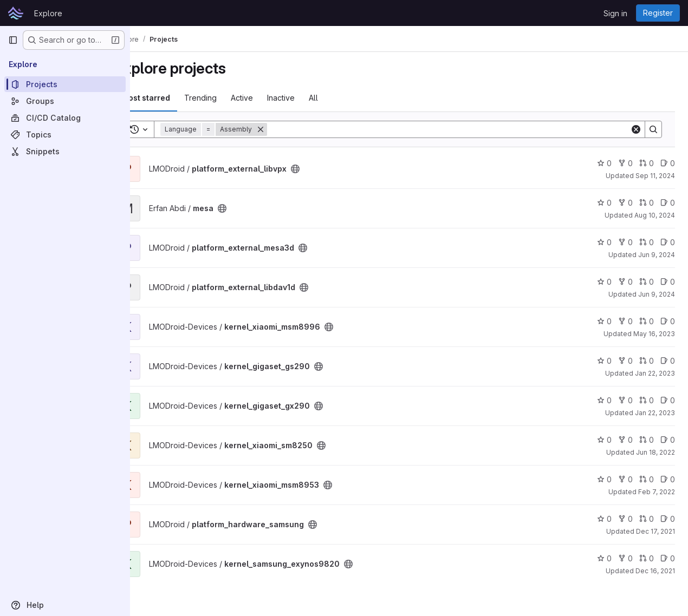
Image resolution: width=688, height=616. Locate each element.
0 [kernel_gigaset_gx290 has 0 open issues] (668, 400)
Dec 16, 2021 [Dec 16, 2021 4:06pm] (655, 571)
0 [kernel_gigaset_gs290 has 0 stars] (604, 361)
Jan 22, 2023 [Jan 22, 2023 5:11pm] (655, 373)
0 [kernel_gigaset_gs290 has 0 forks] (625, 361)
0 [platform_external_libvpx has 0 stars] (604, 163)
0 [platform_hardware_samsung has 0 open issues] (668, 519)
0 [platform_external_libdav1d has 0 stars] (604, 282)
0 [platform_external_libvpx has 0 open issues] (668, 163)
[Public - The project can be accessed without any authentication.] (324, 169)
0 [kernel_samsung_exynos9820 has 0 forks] (625, 558)
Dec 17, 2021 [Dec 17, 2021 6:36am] (655, 531)
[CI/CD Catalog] (65, 118)
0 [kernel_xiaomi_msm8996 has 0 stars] (604, 321)
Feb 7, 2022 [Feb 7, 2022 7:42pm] (657, 492)
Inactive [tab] (310, 98)
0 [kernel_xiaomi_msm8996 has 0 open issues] (668, 321)
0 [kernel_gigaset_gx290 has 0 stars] (604, 400)
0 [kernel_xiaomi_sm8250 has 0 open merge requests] (647, 440)
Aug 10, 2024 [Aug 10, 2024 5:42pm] (655, 215)
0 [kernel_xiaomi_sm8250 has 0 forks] (625, 440)
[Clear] (636, 129)
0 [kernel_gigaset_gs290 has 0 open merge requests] (647, 361)
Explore (48, 13)
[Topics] (65, 135)
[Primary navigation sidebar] (13, 40)
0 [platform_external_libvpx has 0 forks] (625, 163)
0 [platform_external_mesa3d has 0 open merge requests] (647, 242)
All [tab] (342, 98)
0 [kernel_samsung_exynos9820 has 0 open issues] (668, 558)
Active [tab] (271, 98)
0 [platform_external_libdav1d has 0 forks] (625, 282)
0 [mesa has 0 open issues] (668, 203)
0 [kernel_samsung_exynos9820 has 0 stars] (604, 558)
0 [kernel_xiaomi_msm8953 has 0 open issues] (668, 479)
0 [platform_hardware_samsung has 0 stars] (604, 519)
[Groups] (65, 101)
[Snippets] (65, 151)
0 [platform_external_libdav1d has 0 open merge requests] (647, 282)
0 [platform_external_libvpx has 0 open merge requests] (647, 163)
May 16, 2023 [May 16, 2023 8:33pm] (654, 334)
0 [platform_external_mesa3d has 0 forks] (625, 242)
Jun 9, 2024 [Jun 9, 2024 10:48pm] (657, 255)
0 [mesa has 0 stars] (604, 203)
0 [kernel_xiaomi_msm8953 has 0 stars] (604, 479)
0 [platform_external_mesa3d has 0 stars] (604, 242)
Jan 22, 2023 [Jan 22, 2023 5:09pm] (655, 413)
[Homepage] (16, 13)
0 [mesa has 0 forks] (625, 203)
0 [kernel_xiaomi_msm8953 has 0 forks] (625, 479)
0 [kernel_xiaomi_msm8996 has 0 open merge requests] (647, 321)
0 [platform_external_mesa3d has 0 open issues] (668, 242)
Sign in (615, 13)
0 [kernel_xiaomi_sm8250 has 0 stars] (604, 440)
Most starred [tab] (174, 98)
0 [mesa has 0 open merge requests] (647, 203)
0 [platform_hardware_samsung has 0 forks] (625, 519)
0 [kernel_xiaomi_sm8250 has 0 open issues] (668, 440)
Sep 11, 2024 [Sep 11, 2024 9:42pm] (655, 176)
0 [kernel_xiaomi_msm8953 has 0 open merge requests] (647, 479)
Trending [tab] (229, 98)
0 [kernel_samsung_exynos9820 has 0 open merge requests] (647, 558)
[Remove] (289, 129)
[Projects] (65, 84)
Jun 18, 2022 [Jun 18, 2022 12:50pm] (655, 452)
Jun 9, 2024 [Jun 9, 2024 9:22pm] (657, 294)
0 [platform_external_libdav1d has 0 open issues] (668, 282)
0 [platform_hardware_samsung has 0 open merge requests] (647, 519)
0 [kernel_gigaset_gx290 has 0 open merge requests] (647, 400)
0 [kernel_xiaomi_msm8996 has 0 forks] (625, 321)
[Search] (463, 129)
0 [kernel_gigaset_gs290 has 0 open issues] (668, 361)
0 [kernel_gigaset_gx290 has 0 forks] (625, 400)
